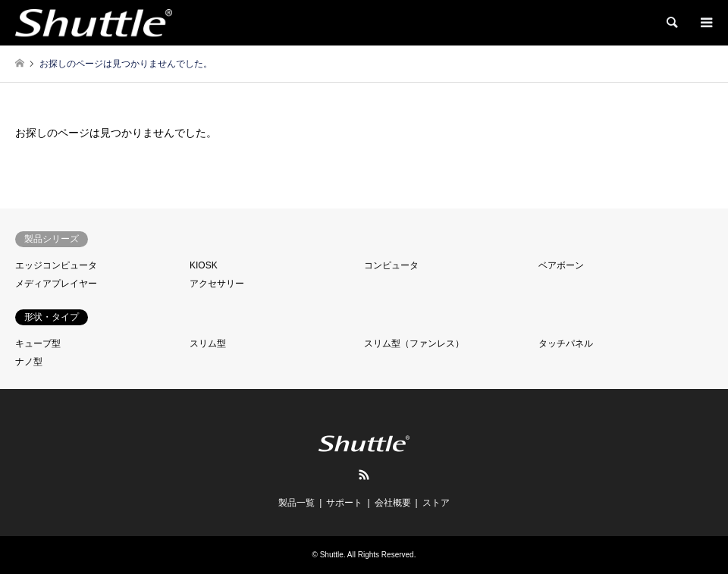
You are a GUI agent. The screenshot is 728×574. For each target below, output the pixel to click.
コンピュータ (391, 265)
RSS (364, 475)
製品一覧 (297, 503)
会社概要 (393, 503)
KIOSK (204, 265)
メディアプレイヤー (56, 284)
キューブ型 (38, 343)
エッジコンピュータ (56, 265)
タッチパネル (566, 343)
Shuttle (332, 555)
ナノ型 (29, 362)
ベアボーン (561, 265)
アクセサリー (217, 284)
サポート (344, 503)
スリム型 (208, 343)
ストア (436, 503)
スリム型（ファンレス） (414, 343)
